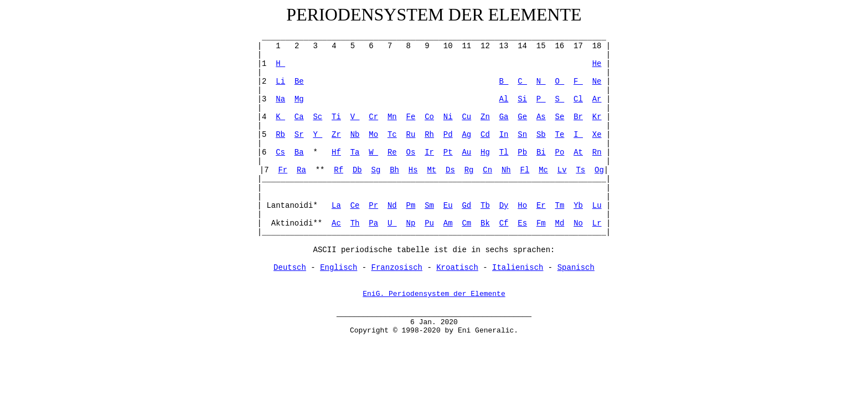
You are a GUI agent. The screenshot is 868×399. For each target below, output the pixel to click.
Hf (336, 152)
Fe (411, 117)
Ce (355, 206)
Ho (522, 206)
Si (522, 99)
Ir (429, 152)
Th (355, 223)
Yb (578, 206)
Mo (373, 135)
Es (522, 223)
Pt (448, 152)
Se (560, 117)
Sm (429, 206)
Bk (485, 223)
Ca (299, 117)
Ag (466, 135)
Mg (299, 99)
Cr (373, 117)
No (578, 223)
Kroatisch (457, 268)
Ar (597, 99)
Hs (413, 170)
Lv (562, 170)
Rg (469, 170)
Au (466, 152)
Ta (355, 152)
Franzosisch (397, 268)
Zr (336, 135)
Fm (541, 223)
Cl (578, 99)
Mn (392, 117)
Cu (466, 117)
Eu (448, 206)
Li (280, 81)
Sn (522, 135)
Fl (525, 170)
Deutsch (290, 268)
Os (411, 152)
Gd (466, 206)
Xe (597, 135)
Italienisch (518, 268)
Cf (504, 223)
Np (411, 223)
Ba (299, 152)
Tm (560, 206)
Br (578, 117)
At (578, 152)
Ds (450, 170)
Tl (504, 152)
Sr (299, 135)
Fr (283, 170)
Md (560, 223)
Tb (485, 206)
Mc (543, 170)
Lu (597, 206)
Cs (280, 152)
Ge (522, 117)
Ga (504, 117)
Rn (597, 152)
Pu (429, 223)
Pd (448, 135)
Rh (429, 135)
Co (429, 117)
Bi (541, 152)
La (336, 206)
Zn (485, 117)
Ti (336, 117)
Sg (376, 170)
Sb (541, 135)
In (504, 135)
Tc (392, 135)
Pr (373, 206)
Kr (597, 117)
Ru (411, 135)
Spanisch (576, 268)
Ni (448, 117)
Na (280, 99)
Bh (394, 170)
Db (357, 170)
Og (599, 170)
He (597, 64)
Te (560, 135)
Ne (597, 81)
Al (504, 99)
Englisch (339, 268)
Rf (339, 170)
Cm (466, 223)
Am (448, 223)
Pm (411, 206)
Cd (485, 135)
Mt (432, 170)
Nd (392, 206)
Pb (522, 152)
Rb (280, 135)
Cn (487, 170)
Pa (373, 223)
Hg (485, 152)
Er (541, 206)
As (541, 117)
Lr (597, 223)
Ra (301, 170)
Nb (355, 135)
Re (392, 152)
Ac (336, 223)
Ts (580, 170)
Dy (504, 206)
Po (560, 152)
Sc (317, 117)
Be (299, 81)
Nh (506, 170)
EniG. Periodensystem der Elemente (434, 295)
